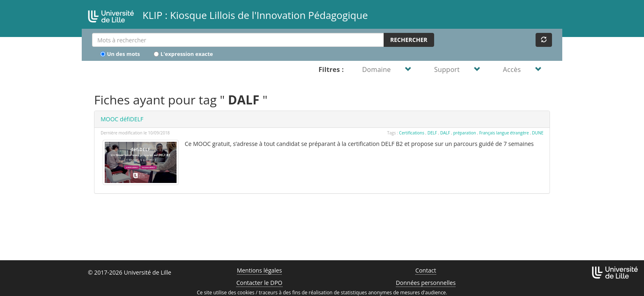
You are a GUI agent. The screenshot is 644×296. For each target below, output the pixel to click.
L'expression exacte (183, 53)
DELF (432, 133)
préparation (465, 133)
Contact (425, 270)
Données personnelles (426, 283)
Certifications (412, 133)
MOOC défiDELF (122, 119)
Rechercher (409, 40)
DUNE (538, 133)
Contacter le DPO (259, 283)
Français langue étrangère (504, 133)
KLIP (225, 14)
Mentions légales (260, 270)
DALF (445, 133)
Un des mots (120, 53)
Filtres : (331, 69)
